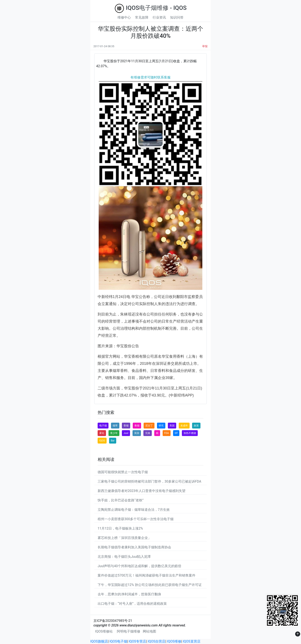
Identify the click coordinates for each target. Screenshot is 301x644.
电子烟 (103, 426)
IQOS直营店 (192, 641)
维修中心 (124, 17)
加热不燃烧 (190, 433)
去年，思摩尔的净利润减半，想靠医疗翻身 (129, 594)
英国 (137, 433)
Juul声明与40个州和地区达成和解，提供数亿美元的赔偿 (139, 566)
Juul (126, 433)
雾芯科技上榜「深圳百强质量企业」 (124, 538)
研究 (161, 426)
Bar (113, 441)
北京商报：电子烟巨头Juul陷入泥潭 (124, 557)
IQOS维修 (174, 641)
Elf (176, 433)
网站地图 (149, 631)
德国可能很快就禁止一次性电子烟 (123, 472)
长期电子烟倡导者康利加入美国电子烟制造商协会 (134, 547)
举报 (205, 46)
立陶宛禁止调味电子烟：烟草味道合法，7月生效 (134, 510)
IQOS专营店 (138, 641)
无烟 (148, 433)
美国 (172, 426)
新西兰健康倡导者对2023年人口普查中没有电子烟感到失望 (142, 491)
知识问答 (177, 17)
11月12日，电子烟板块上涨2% (120, 528)
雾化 (102, 433)
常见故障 (142, 17)
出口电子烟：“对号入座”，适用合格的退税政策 (132, 604)
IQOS (102, 441)
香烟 (126, 426)
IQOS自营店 (157, 641)
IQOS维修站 (104, 631)
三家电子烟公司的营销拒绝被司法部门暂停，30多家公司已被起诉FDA (149, 481)
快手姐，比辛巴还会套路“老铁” (121, 500)
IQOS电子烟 (118, 641)
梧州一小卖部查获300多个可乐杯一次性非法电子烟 (136, 519)
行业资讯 (159, 17)
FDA (167, 433)
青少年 (114, 433)
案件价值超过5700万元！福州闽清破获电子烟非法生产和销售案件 (147, 575)
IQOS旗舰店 (99, 641)
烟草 (115, 426)
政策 (196, 426)
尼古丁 (149, 426)
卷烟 (137, 426)
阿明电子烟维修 (129, 631)
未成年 (184, 426)
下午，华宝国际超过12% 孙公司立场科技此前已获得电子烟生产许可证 (150, 585)
